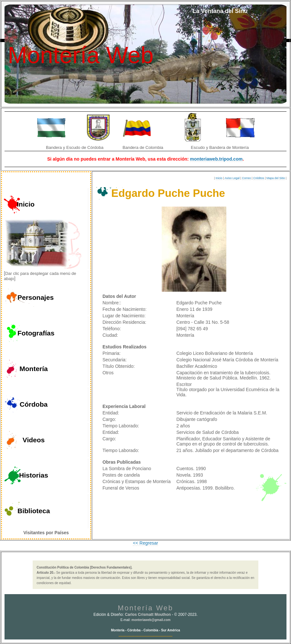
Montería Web (81, 55)
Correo (246, 178)
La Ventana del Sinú (220, 11)
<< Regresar (145, 543)
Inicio (219, 178)
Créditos (259, 178)
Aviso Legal (232, 178)
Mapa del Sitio (276, 178)
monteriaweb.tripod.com (216, 159)
